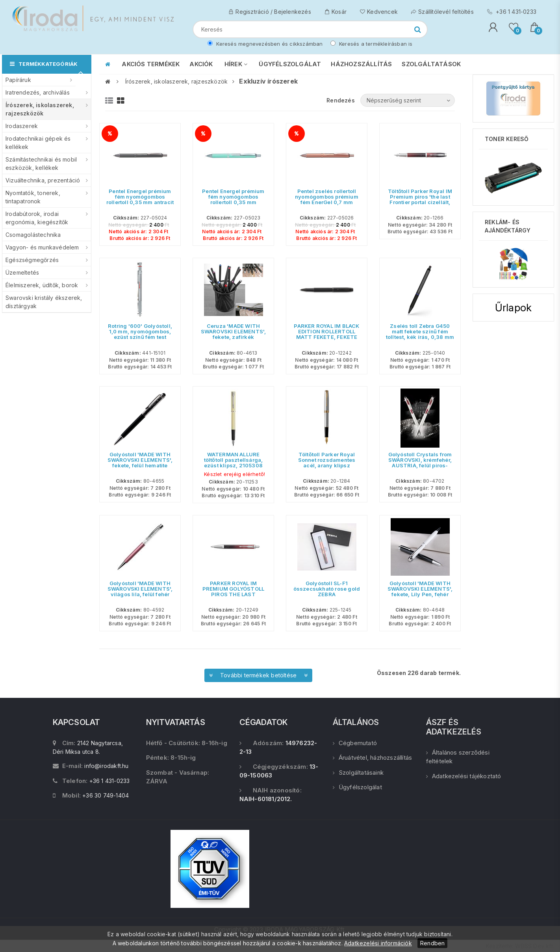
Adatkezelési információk (378, 943)
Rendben (432, 943)
